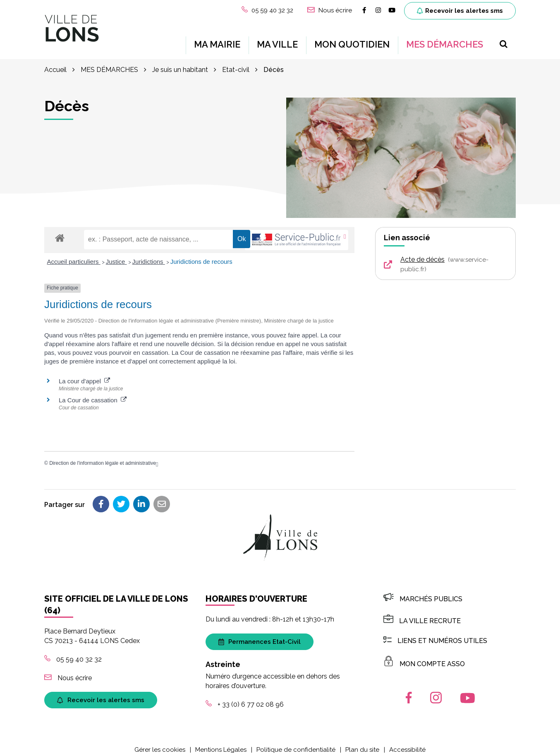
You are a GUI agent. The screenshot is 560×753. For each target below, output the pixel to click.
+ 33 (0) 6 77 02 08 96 (245, 697)
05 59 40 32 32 (73, 652)
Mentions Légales (221, 742)
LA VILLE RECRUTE (422, 613)
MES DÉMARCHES (445, 41)
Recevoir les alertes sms (460, 11)
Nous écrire (68, 671)
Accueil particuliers (74, 254)
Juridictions (149, 254)
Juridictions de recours (201, 254)
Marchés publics (423, 592)
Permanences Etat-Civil (260, 634)
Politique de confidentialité (296, 742)
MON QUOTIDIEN (352, 41)
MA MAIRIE (217, 41)
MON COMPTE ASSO (424, 656)
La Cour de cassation (93, 393)
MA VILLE (277, 41)
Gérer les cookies (160, 742)
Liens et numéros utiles (435, 633)
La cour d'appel (84, 374)
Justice (116, 254)
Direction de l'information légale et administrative (103, 456)
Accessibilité (407, 742)
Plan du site (362, 742)
